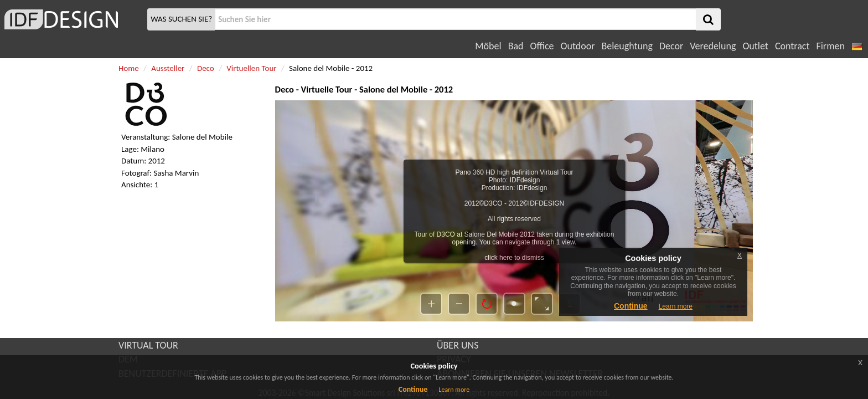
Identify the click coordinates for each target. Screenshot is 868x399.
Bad (516, 46)
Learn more (454, 390)
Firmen (830, 46)
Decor (671, 46)
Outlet (755, 46)
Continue (413, 389)
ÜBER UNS (458, 345)
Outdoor (578, 46)
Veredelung (713, 46)
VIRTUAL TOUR (148, 345)
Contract (792, 46)
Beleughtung (627, 46)
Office (542, 46)
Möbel (488, 46)
